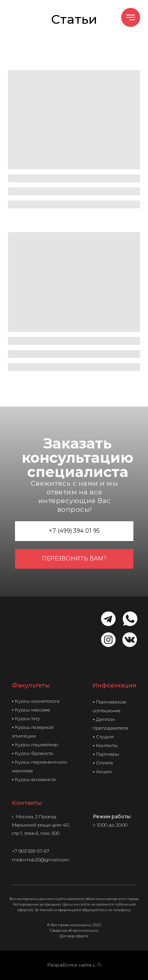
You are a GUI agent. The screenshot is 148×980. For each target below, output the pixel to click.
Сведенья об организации (74, 930)
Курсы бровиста (34, 753)
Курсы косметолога (37, 701)
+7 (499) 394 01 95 (74, 531)
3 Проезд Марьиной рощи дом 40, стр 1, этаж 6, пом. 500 (41, 825)
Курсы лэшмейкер (37, 744)
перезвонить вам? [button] (74, 558)
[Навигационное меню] (131, 17)
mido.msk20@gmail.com (41, 860)
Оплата (104, 763)
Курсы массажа (33, 710)
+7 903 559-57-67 (31, 851)
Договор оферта (74, 936)
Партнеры (108, 754)
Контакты (107, 745)
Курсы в (24, 779)
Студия (105, 737)
